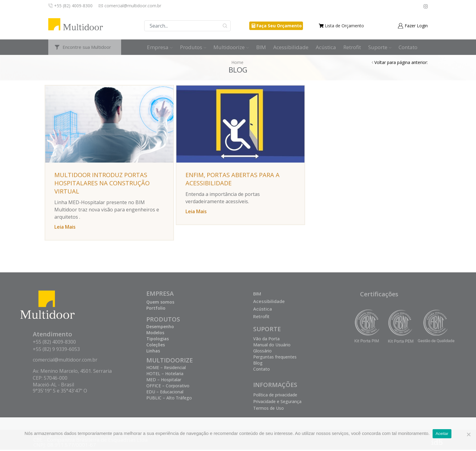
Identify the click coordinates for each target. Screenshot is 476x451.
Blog (258, 364)
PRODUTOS (163, 320)
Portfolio (156, 309)
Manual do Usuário (272, 346)
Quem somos (160, 303)
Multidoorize (231, 47)
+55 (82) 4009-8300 (54, 343)
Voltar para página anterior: (401, 62)
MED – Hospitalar (164, 381)
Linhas (153, 352)
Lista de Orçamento (344, 26)
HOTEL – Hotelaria (165, 375)
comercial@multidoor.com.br (65, 361)
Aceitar (442, 434)
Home (237, 62)
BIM (261, 47)
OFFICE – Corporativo (168, 387)
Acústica (326, 47)
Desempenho (160, 328)
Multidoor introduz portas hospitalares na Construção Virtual (101, 183)
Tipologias (158, 340)
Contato (408, 47)
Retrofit (352, 47)
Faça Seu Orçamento (279, 26)
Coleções (156, 346)
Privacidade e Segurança (277, 403)
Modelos (155, 334)
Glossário (262, 352)
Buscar (225, 26)
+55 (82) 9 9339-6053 (56, 350)
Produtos (193, 47)
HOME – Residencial (166, 369)
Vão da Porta (266, 340)
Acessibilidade (291, 47)
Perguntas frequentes (275, 358)
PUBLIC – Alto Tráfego (169, 399)
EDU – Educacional (165, 393)
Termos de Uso (269, 409)
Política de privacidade (275, 396)
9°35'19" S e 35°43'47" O (60, 392)
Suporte (380, 47)
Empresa (160, 47)
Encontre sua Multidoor (87, 47)
